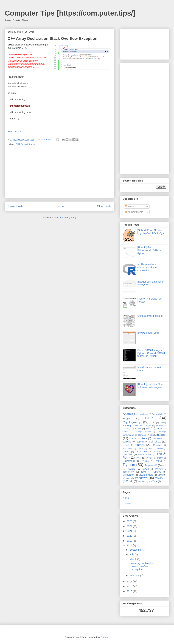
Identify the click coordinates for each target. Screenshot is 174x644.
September (136, 550)
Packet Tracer (145, 455)
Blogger (127, 419)
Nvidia (160, 448)
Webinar (126, 478)
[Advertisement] (60, 173)
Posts (129, 206)
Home (60, 206)
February (135, 576)
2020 (130, 536)
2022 (130, 526)
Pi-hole (150, 458)
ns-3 (150, 448)
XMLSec (141, 481)
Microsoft (158, 445)
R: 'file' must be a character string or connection (148, 268)
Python (129, 465)
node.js (140, 448)
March (133, 559)
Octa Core (142, 452)
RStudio (131, 469)
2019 (130, 541)
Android (128, 414)
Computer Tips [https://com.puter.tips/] (70, 13)
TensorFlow (128, 472)
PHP (138, 458)
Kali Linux (155, 442)
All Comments (134, 212)
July (132, 554)
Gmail (159, 429)
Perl (125, 458)
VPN (160, 475)
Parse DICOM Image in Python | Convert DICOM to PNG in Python (151, 353)
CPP (18, 144)
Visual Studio (28, 144)
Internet (161, 435)
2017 (130, 582)
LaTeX (126, 445)
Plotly (160, 458)
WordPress (161, 478)
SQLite (146, 469)
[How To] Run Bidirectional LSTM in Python (149, 250)
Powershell (129, 461)
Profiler (146, 461)
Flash (125, 429)
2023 (130, 521)
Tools (144, 472)
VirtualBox (128, 475)
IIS (151, 435)
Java (144, 438)
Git (148, 429)
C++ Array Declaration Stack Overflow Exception (53, 38)
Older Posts (104, 206)
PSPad (159, 461)
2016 (130, 586)
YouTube (153, 481)
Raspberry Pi (151, 465)
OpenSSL (128, 455)
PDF (159, 454)
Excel (149, 426)
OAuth (126, 452)
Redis (164, 465)
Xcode (130, 481)
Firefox (159, 426)
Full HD (137, 429)
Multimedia (128, 448)
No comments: (45, 140)
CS (152, 422)
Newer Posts (15, 206)
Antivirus (144, 414)
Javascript (157, 439)
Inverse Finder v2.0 (148, 333)
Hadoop (142, 435)
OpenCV (158, 452)
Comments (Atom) (67, 218)
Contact (127, 504)
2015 (130, 591)
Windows (141, 478)
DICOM (138, 426)
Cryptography (132, 422)
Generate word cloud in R (152, 316)
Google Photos (144, 432)
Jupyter (140, 442)
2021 (130, 531)
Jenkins (127, 442)
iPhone (133, 439)
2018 (130, 545)
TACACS (159, 469)
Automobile (157, 414)
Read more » (14, 132)
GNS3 (125, 432)
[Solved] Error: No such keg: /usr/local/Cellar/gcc (151, 232)
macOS (140, 445)
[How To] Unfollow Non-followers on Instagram (150, 386)
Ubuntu (157, 472)
